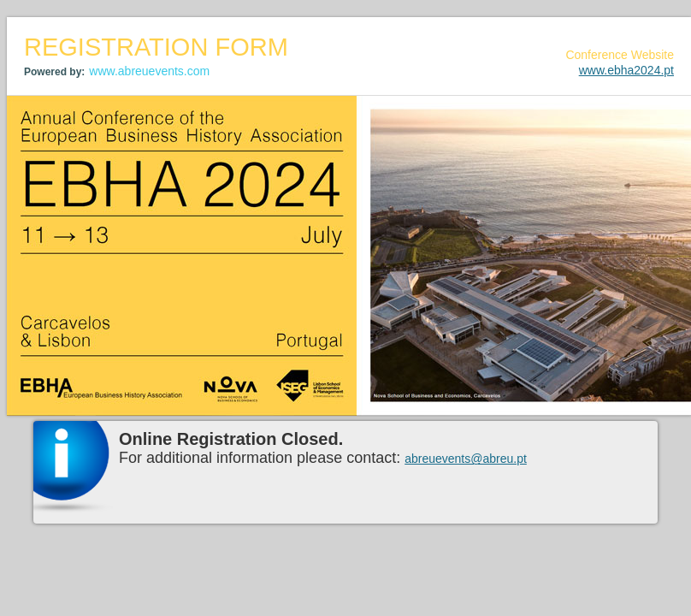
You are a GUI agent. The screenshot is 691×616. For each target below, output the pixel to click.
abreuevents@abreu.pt (466, 459)
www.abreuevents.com (149, 71)
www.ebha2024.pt (626, 70)
